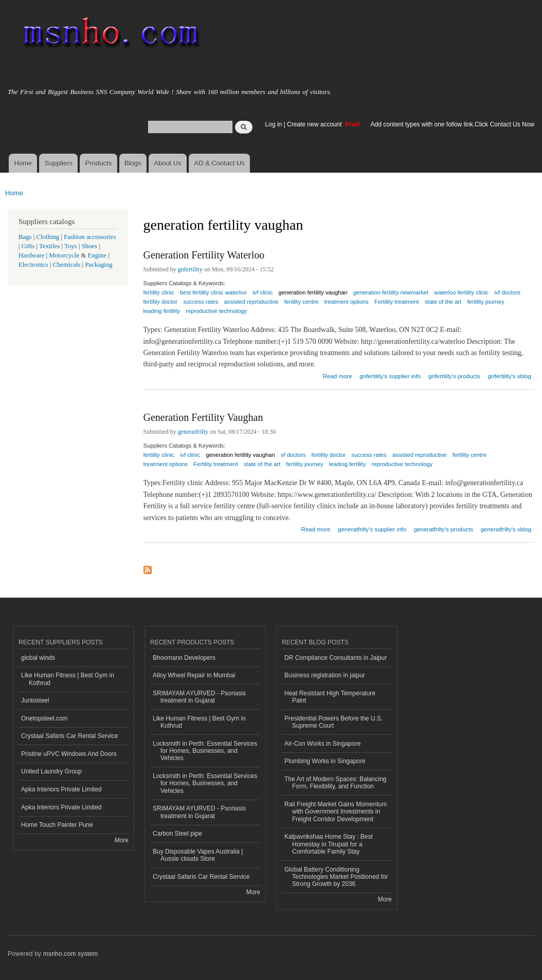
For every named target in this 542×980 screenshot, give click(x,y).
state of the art (443, 302)
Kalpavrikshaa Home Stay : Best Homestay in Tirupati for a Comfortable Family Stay (329, 844)
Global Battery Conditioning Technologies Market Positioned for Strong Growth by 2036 (336, 877)
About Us (167, 163)
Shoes (90, 246)
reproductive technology (216, 311)
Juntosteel (35, 700)
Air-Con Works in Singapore (322, 744)
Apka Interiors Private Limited (61, 789)
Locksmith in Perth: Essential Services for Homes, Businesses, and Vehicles (205, 751)
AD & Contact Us (220, 163)
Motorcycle (64, 255)
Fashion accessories (90, 237)
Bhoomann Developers (184, 658)
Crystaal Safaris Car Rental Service (70, 736)
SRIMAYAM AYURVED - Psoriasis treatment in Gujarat (199, 697)
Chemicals (67, 265)
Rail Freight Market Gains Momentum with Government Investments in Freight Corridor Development (336, 812)
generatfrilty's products (444, 529)
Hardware (31, 255)
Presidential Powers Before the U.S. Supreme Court (333, 722)
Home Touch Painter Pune (57, 825)
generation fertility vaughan (240, 455)
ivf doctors (507, 292)
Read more (338, 375)
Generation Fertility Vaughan (203, 417)
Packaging (98, 265)
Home (23, 163)
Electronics (33, 265)
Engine (97, 255)
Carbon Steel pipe (177, 834)
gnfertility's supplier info (390, 376)
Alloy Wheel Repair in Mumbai (194, 675)
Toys (71, 246)
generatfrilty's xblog (506, 529)
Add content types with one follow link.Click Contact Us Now (453, 124)
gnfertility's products (454, 376)
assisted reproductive (251, 302)
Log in (274, 124)
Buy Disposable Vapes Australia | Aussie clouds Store (198, 855)
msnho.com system (70, 954)
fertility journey (485, 302)
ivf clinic (190, 455)
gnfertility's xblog (510, 376)
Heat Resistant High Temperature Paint (330, 697)
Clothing (48, 237)
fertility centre (302, 302)
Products (98, 163)
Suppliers (59, 163)
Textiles (49, 246)
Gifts (28, 246)
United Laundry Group (51, 771)
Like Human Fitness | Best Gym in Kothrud (68, 679)
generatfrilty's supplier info (372, 529)
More (122, 840)
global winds (38, 658)
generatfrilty (193, 432)
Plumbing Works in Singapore (325, 761)
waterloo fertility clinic (461, 292)
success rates (369, 455)
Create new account (315, 124)
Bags (25, 237)
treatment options (346, 302)
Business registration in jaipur (325, 675)
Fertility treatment (396, 302)
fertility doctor (329, 455)
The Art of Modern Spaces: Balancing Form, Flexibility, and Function (336, 783)
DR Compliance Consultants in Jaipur (336, 658)
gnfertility (190, 269)
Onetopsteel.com (44, 718)
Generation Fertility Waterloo (204, 255)
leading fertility (162, 311)
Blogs (133, 163)
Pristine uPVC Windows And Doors (69, 754)
